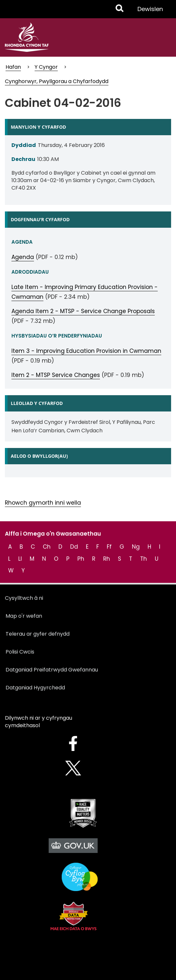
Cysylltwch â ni (24, 598)
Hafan (13, 67)
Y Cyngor (46, 67)
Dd (74, 547)
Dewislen (150, 11)
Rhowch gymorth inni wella (43, 503)
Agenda (23, 257)
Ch (47, 547)
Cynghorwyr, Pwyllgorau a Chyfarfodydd (57, 81)
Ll (20, 559)
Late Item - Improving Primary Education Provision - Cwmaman (85, 292)
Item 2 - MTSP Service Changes (56, 375)
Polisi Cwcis (20, 652)
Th (144, 559)
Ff (109, 547)
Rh (107, 559)
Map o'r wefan (24, 616)
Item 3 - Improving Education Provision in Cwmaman (86, 351)
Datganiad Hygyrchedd (35, 688)
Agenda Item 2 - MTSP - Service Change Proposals (83, 311)
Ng (136, 547)
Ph (81, 559)
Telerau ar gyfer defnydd (38, 634)
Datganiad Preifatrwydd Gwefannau (52, 670)
